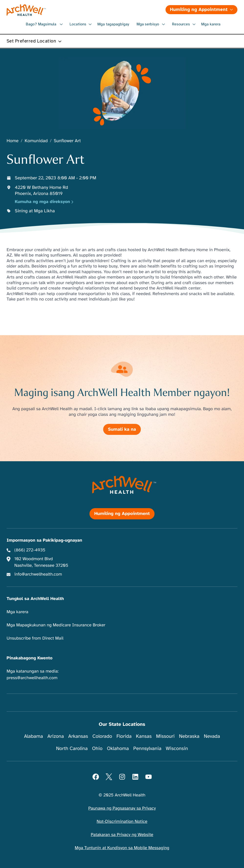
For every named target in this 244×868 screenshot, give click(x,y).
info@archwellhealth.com (38, 574)
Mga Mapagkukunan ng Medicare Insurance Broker (56, 625)
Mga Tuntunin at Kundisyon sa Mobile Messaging (122, 848)
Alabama (33, 736)
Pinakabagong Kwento (30, 658)
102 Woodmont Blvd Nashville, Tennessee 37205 (41, 562)
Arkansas (78, 736)
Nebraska (189, 736)
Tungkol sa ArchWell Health (35, 599)
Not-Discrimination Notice (122, 822)
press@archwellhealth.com (32, 678)
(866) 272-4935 (30, 550)
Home (13, 141)
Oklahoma (118, 748)
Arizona (56, 736)
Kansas (144, 736)
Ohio (97, 748)
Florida (124, 736)
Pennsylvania (147, 748)
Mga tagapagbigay (113, 24)
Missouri (165, 736)
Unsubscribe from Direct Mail (35, 638)
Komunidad (36, 141)
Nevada (212, 736)
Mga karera (211, 24)
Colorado (102, 736)
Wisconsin (177, 748)
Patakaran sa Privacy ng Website (122, 835)
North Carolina (72, 748)
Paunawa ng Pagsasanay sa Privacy (122, 808)
